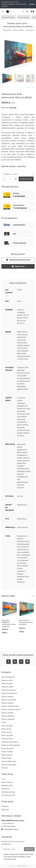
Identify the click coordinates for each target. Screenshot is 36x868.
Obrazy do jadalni (7, 735)
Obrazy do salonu (7, 683)
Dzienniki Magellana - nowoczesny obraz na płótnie (9, 623)
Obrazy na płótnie (19, 30)
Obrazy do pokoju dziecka (10, 742)
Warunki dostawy (7, 782)
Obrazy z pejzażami (8, 716)
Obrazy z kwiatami (24, 17)
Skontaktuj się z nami (8, 795)
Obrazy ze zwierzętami (9, 765)
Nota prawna (6, 789)
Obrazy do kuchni (7, 739)
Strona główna (7, 30)
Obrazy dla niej (6, 729)
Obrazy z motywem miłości (10, 706)
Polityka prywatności (8, 792)
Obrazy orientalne (7, 752)
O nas (3, 779)
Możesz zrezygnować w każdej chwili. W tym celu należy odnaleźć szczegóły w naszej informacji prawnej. (18, 857)
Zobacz (4, 632)
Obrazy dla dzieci (7, 680)
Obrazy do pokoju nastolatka (11, 745)
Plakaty (4, 722)
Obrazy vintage (6, 758)
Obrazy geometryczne (9, 690)
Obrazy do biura (7, 732)
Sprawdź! (32, 4)
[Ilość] (10, 179)
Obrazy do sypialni (7, 687)
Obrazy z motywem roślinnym (11, 709)
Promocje (4, 768)
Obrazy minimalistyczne (9, 693)
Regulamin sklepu (7, 785)
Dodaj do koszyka (26, 179)
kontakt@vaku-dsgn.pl (10, 829)
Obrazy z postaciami (8, 719)
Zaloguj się (5, 806)
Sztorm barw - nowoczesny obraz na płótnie (26, 622)
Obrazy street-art (7, 755)
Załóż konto (5, 810)
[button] (32, 12)
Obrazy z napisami (7, 713)
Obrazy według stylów (9, 761)
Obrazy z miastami (7, 703)
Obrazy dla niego (31, 30)
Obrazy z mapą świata (9, 700)
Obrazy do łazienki (7, 748)
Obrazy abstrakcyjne (8, 17)
